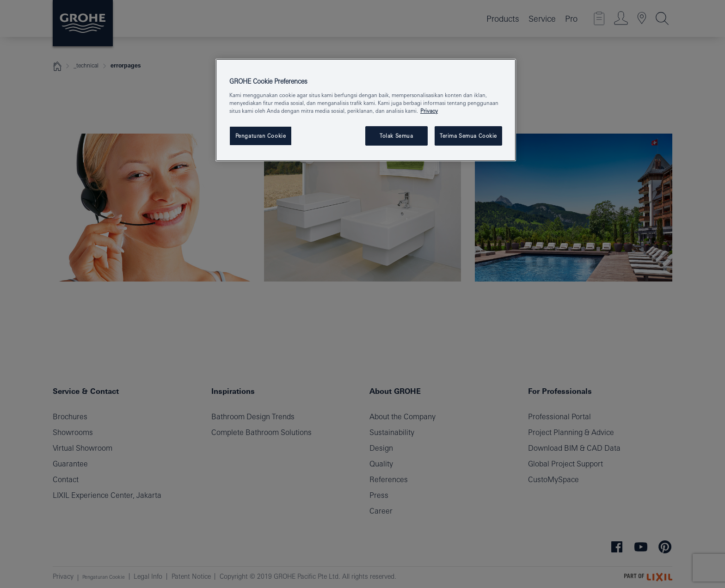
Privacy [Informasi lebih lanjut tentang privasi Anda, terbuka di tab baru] (429, 111)
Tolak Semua (396, 136)
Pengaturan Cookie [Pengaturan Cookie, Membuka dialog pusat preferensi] (261, 136)
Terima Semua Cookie (468, 136)
